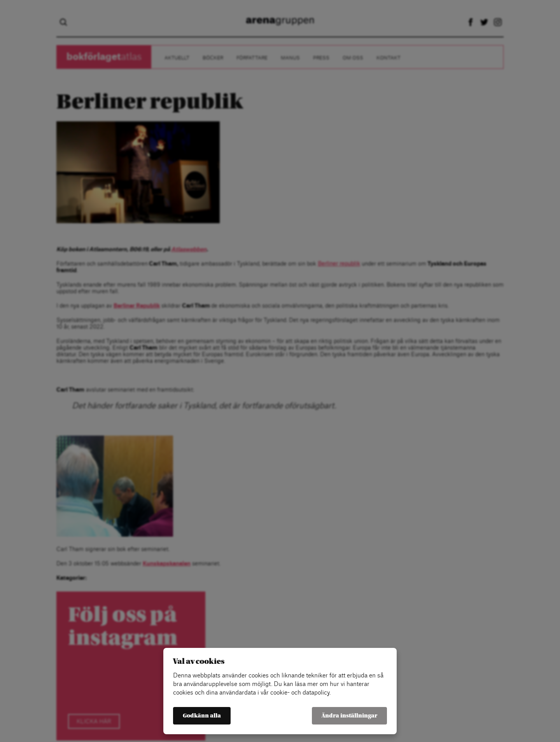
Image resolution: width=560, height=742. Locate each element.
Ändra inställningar (349, 716)
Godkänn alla (202, 716)
